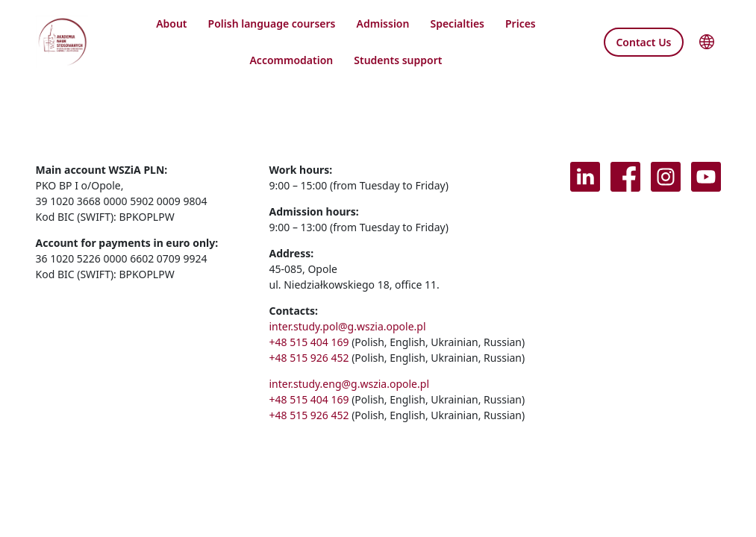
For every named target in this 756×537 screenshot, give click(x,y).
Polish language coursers (272, 23)
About (171, 23)
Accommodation (291, 60)
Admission (383, 23)
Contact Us (643, 42)
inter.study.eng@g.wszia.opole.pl (349, 384)
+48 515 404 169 (309, 342)
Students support (398, 60)
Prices (521, 23)
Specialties (457, 23)
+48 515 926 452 (309, 358)
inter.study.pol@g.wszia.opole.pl (347, 326)
